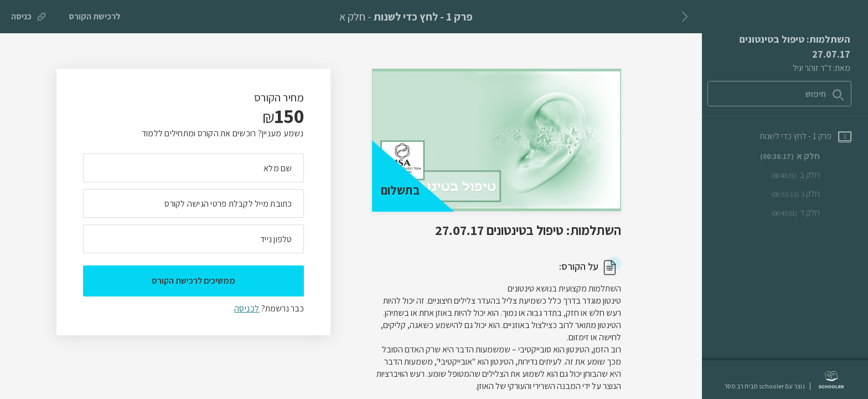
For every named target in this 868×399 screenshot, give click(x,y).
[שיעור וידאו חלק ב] (811, 175)
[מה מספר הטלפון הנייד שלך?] (193, 239)
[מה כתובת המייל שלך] (193, 203)
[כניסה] (29, 17)
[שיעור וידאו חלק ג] (812, 194)
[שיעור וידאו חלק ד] (812, 213)
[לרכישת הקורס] (95, 17)
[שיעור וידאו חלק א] (806, 156)
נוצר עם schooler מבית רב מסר (764, 386)
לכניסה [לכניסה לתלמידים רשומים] (247, 308)
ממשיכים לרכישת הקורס (193, 281)
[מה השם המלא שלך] (193, 168)
